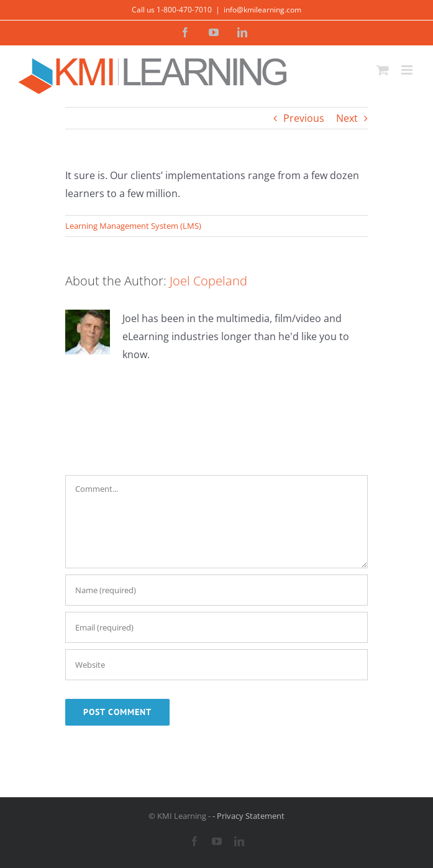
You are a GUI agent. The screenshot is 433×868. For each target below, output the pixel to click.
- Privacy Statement (248, 816)
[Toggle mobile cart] (383, 70)
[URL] (217, 665)
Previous (304, 118)
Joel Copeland (208, 281)
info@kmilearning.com (262, 10)
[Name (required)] (217, 590)
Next (347, 118)
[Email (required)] (217, 627)
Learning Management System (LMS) (133, 226)
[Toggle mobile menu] (408, 70)
